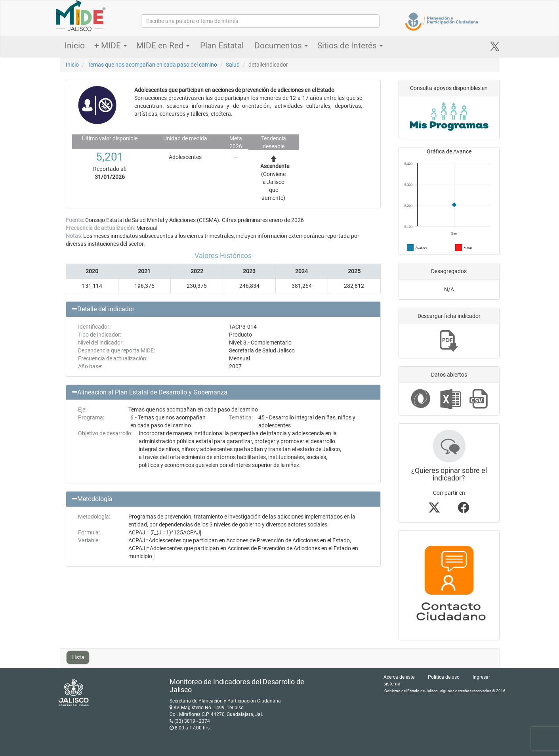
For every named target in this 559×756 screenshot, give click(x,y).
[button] (223, 309)
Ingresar (481, 677)
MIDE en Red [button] (163, 46)
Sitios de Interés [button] (350, 46)
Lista (78, 657)
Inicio (75, 46)
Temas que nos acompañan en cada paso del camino (152, 65)
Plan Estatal (222, 46)
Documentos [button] (281, 46)
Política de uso (444, 677)
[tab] (223, 309)
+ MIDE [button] (111, 46)
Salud (233, 65)
